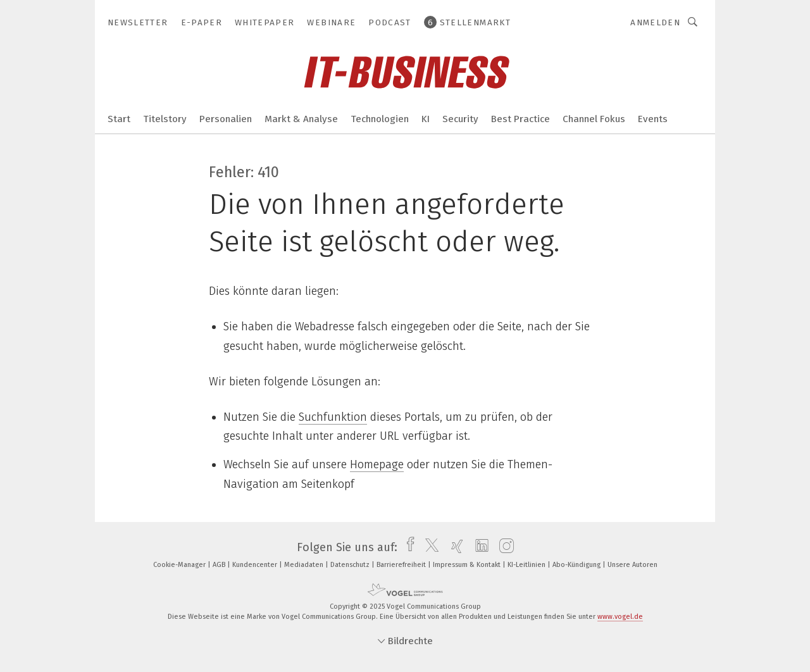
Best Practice (520, 119)
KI (426, 119)
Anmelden (655, 22)
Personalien (226, 119)
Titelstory (165, 119)
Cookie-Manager (180, 565)
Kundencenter (256, 565)
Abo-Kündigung (577, 565)
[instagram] (503, 547)
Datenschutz (351, 565)
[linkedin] (479, 547)
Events (653, 119)
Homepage (377, 464)
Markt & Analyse (301, 119)
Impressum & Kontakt (468, 565)
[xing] (454, 547)
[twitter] (429, 547)
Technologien (380, 119)
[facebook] (407, 547)
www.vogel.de (620, 617)
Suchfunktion (333, 417)
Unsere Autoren (632, 565)
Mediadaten (305, 565)
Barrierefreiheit (402, 565)
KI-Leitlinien (527, 565)
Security (460, 119)
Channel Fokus (594, 119)
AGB (220, 565)
